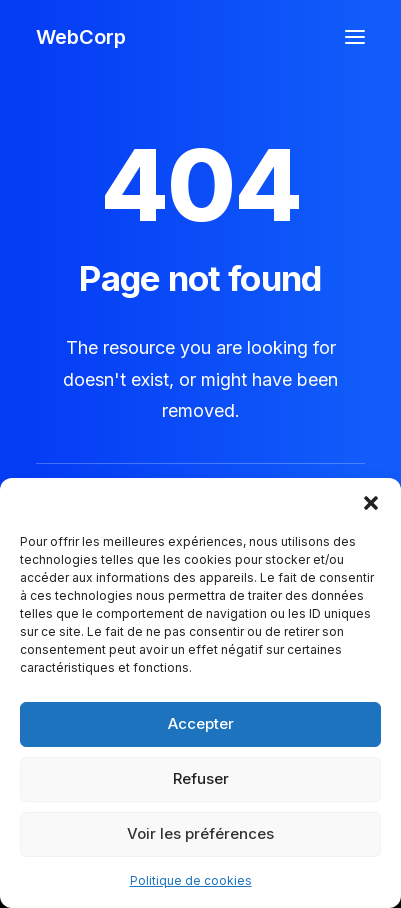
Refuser (201, 778)
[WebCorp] (81, 37)
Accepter (201, 723)
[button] (371, 503)
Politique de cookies (191, 880)
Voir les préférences (200, 833)
